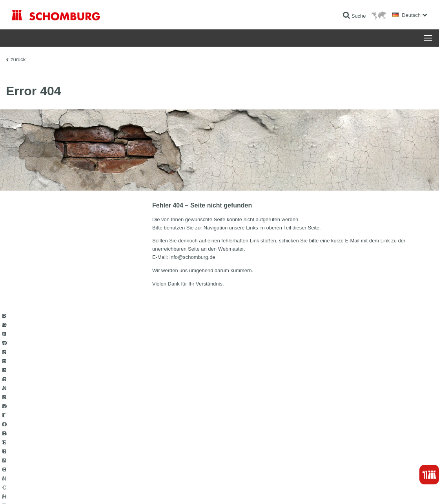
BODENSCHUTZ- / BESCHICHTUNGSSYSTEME (64, 448)
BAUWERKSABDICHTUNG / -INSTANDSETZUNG (65, 424)
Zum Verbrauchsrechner (179, 424)
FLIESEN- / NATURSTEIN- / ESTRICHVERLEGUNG (67, 436)
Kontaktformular (171, 448)
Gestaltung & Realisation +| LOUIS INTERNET (390, 488)
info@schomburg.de (192, 257)
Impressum (44, 488)
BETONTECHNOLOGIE (37, 459)
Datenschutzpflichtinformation (111, 488)
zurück (18, 59)
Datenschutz (69, 488)
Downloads (166, 436)
